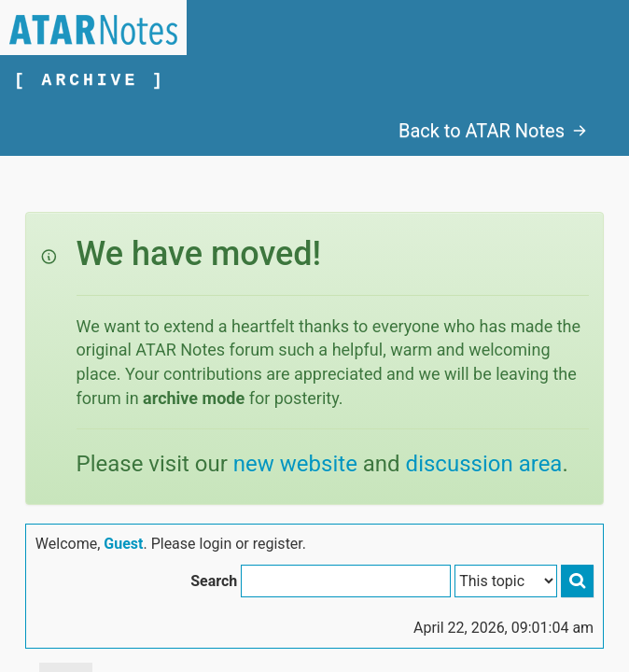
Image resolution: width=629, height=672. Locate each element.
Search (214, 581)
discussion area (484, 464)
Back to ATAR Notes (493, 131)
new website (295, 464)
